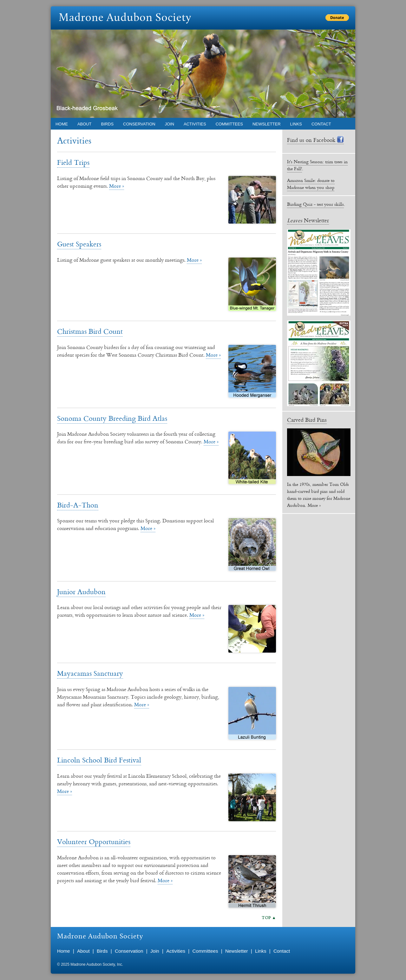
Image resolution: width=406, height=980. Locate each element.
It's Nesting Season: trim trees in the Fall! (317, 165)
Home (62, 124)
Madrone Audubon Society (125, 18)
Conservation (139, 124)
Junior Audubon (81, 591)
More (313, 505)
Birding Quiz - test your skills (315, 204)
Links (296, 124)
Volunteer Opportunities (94, 841)
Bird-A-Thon (78, 505)
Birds (108, 124)
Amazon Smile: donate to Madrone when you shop (311, 184)
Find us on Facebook (315, 140)
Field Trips (73, 162)
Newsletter (267, 124)
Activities (195, 124)
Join (170, 124)
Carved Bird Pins (307, 420)
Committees (229, 124)
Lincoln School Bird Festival (99, 760)
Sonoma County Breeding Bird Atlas (112, 418)
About (85, 124)
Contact (321, 124)
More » (117, 186)
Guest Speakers (79, 244)
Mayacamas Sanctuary (90, 673)
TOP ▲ (269, 917)
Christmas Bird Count (90, 331)
